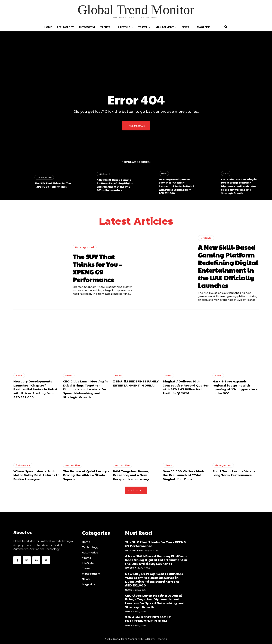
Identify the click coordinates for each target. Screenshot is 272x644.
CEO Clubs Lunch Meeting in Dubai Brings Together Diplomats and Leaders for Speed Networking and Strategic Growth (239, 186)
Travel (144, 27)
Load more (136, 491)
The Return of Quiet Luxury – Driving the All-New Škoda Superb (86, 476)
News (187, 27)
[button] (226, 27)
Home (48, 27)
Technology (65, 27)
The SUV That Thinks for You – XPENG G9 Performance (53, 185)
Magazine (204, 27)
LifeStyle (126, 27)
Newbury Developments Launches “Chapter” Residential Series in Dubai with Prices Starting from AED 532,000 (177, 186)
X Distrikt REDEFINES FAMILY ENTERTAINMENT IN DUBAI (148, 619)
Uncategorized (44, 177)
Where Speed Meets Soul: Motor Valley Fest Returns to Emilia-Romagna (36, 476)
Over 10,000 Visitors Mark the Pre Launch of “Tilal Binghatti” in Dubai (183, 476)
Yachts (107, 27)
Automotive (87, 27)
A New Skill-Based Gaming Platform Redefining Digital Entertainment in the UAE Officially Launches (115, 185)
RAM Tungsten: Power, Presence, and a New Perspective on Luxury (131, 476)
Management (166, 27)
